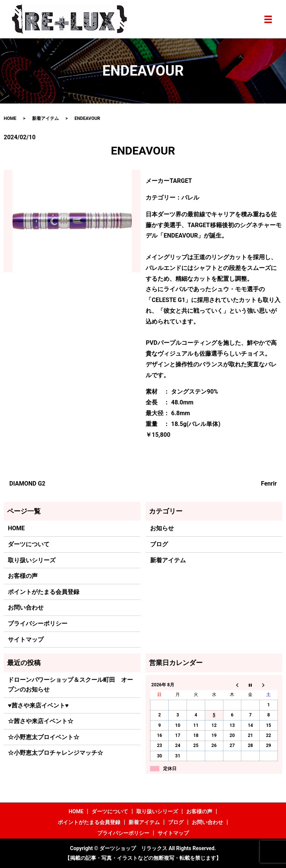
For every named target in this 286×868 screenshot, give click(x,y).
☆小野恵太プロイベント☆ (44, 737)
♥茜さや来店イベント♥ (38, 705)
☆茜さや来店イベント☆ (41, 721)
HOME (10, 118)
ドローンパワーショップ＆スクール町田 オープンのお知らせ (70, 685)
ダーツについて (29, 544)
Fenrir (269, 484)
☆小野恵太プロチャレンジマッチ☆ (55, 753)
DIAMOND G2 (27, 484)
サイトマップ (26, 640)
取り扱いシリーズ (32, 560)
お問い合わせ (26, 608)
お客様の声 (23, 576)
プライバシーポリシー (38, 624)
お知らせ (162, 528)
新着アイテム (45, 118)
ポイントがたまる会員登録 (44, 592)
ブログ (159, 544)
